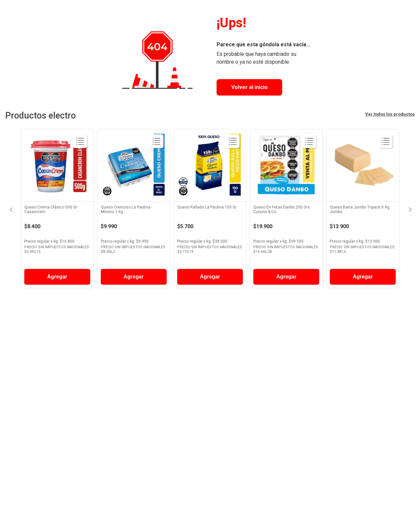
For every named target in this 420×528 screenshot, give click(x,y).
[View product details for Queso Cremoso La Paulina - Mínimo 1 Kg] (134, 210)
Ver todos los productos (390, 114)
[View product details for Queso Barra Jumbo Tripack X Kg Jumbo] (363, 210)
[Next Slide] (409, 209)
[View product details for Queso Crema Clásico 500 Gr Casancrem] (57, 210)
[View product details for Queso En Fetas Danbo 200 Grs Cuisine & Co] (286, 210)
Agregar (57, 277)
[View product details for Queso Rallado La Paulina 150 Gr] (210, 210)
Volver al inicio (250, 87)
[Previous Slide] (10, 209)
